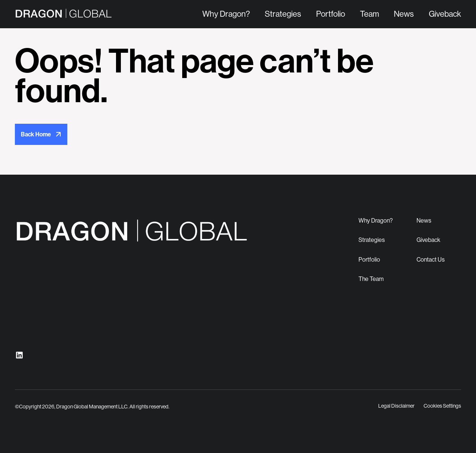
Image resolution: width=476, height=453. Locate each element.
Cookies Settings (442, 406)
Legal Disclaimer (396, 406)
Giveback (445, 14)
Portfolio (331, 14)
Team (369, 14)
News (404, 14)
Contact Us (431, 260)
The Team (371, 279)
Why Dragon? (226, 14)
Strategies (283, 14)
